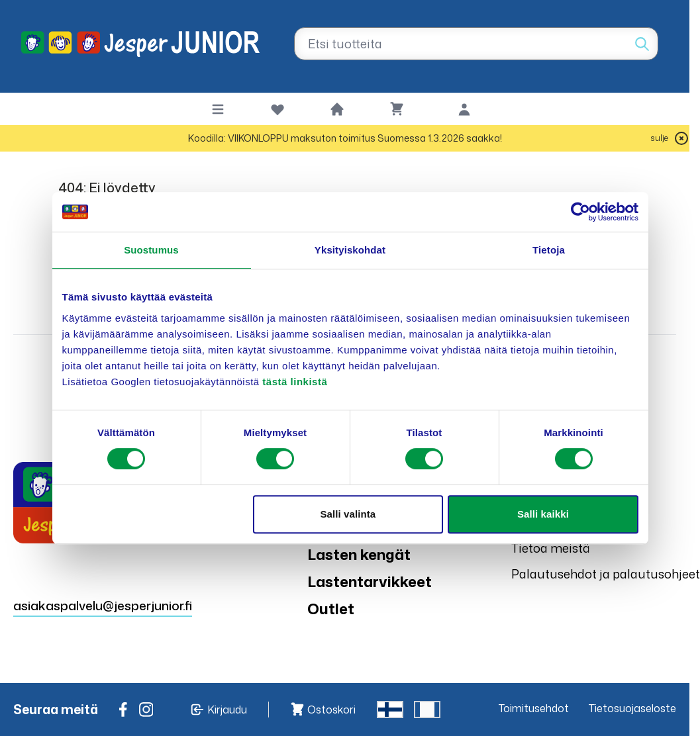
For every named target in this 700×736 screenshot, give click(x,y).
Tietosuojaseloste (632, 708)
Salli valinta (348, 514)
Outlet (331, 609)
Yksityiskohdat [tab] (350, 250)
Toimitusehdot (534, 708)
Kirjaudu (227, 710)
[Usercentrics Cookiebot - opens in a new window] (580, 212)
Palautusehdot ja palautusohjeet (606, 574)
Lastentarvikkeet (370, 581)
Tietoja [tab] (549, 250)
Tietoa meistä (551, 548)
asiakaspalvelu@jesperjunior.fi (103, 605)
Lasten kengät (359, 554)
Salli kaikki (543, 514)
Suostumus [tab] (151, 250)
